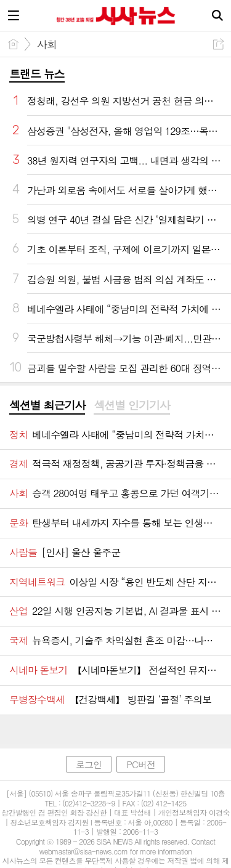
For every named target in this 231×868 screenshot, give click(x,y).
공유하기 (218, 44)
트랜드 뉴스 (37, 74)
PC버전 (141, 764)
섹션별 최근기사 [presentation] (47, 405)
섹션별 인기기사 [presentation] (132, 405)
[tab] (47, 406)
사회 (47, 44)
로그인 (89, 764)
